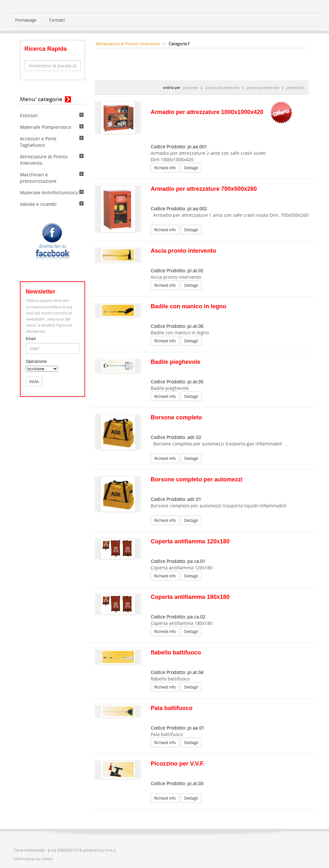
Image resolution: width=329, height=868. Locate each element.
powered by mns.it (99, 850)
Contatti (57, 20)
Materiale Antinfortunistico (49, 193)
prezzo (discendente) (222, 88)
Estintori (29, 115)
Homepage (26, 20)
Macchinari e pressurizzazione (38, 178)
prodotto (190, 88)
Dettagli (191, 168)
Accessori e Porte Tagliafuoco (38, 142)
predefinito (295, 88)
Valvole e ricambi (38, 204)
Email (31, 339)
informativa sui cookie (33, 859)
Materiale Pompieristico (45, 127)
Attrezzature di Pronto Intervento (128, 44)
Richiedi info (165, 168)
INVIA (34, 381)
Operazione (36, 361)
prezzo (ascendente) (262, 88)
